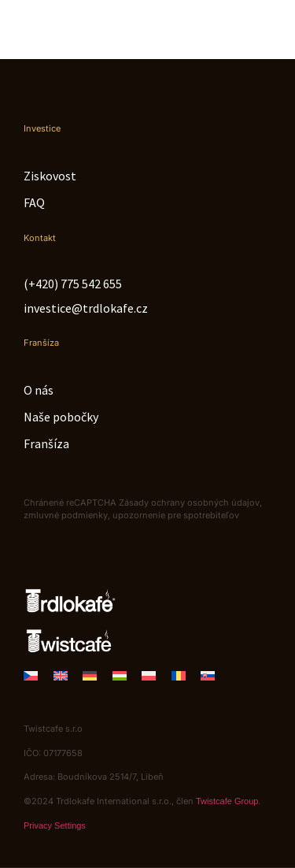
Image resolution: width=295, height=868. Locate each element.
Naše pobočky (61, 417)
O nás (39, 390)
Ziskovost (50, 176)
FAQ (34, 202)
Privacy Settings (55, 825)
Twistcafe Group (227, 801)
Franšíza (46, 443)
